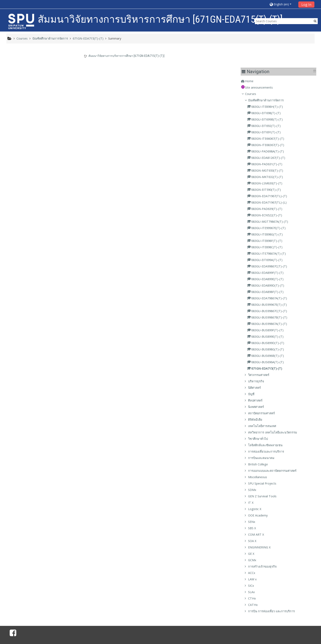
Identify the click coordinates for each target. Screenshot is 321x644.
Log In (306, 5)
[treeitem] (44, 61)
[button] (282, 4)
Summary (115, 38)
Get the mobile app (229, 631)
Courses (18, 73)
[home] (21, 21)
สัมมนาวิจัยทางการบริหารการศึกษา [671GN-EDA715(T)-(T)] (129, 56)
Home (16, 61)
